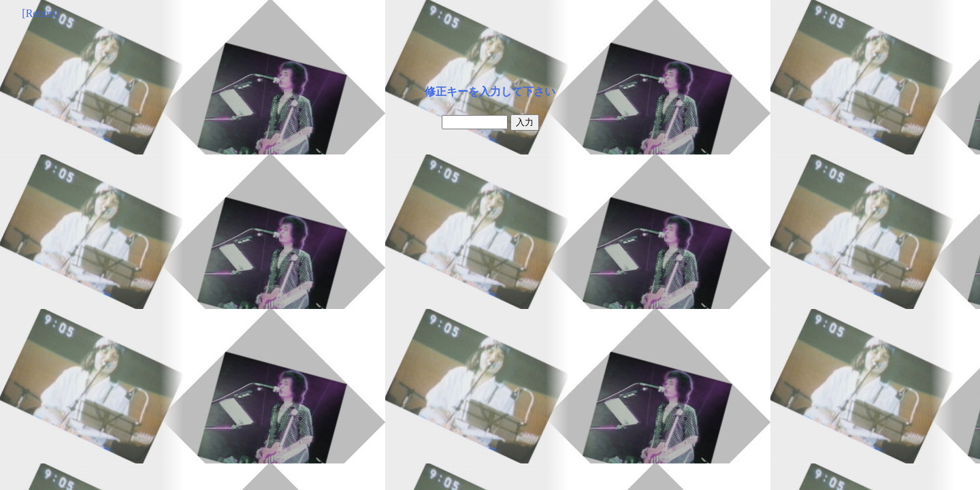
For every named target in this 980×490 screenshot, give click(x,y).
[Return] (40, 13)
